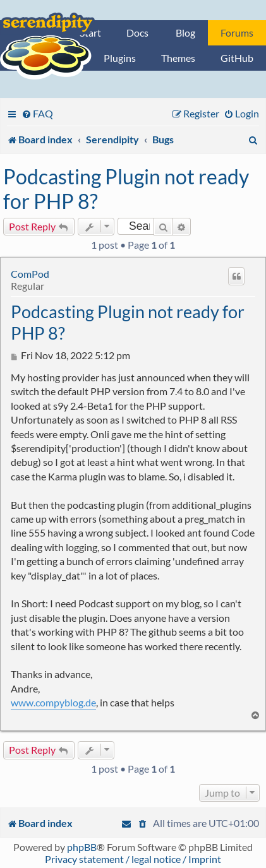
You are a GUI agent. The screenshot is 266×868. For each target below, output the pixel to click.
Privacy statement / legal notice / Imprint (133, 859)
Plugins (120, 58)
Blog (185, 33)
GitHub (237, 58)
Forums (237, 33)
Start (90, 33)
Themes (178, 58)
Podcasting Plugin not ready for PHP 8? (126, 189)
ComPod (30, 274)
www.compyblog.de (53, 702)
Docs (137, 33)
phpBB (82, 847)
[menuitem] (37, 113)
